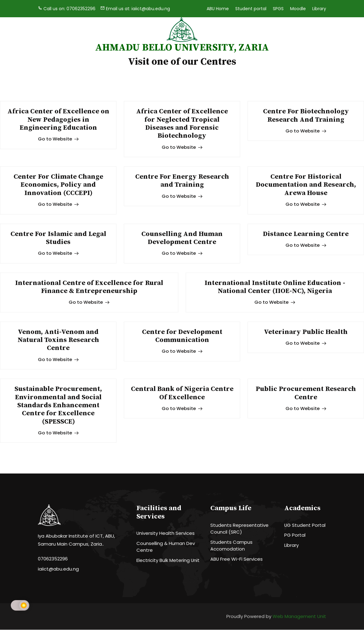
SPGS (278, 9)
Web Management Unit (299, 617)
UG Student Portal (305, 525)
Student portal (251, 9)
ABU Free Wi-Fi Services (237, 559)
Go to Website (58, 139)
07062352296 (53, 559)
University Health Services (166, 533)
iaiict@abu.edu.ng (58, 569)
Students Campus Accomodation (231, 546)
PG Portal (295, 536)
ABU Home (218, 9)
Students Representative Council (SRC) (239, 529)
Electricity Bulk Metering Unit (168, 561)
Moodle (298, 9)
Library (319, 9)
